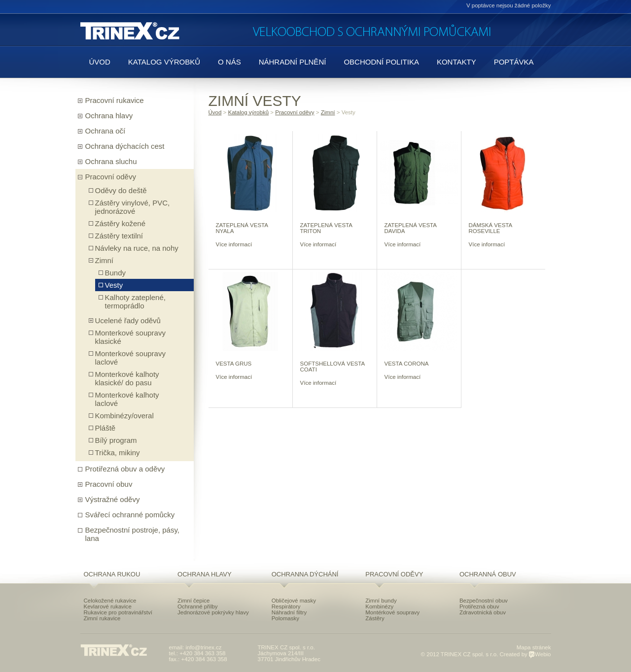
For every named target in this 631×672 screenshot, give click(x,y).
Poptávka (514, 62)
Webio (540, 654)
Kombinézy (379, 606)
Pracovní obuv (109, 484)
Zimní (105, 260)
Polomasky (285, 618)
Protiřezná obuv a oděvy (125, 469)
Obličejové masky (294, 601)
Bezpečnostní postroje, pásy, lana (133, 534)
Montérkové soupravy (392, 612)
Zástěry (375, 618)
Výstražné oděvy (113, 499)
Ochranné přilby (197, 606)
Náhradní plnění (293, 62)
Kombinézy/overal (124, 416)
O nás (229, 62)
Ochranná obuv (488, 574)
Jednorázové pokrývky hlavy (213, 612)
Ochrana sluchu (111, 161)
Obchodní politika (381, 62)
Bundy (116, 273)
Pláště (105, 428)
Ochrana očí (105, 131)
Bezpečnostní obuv (484, 601)
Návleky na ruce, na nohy (137, 248)
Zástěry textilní (119, 236)
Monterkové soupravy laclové (130, 358)
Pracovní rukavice (115, 100)
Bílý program (116, 440)
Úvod (100, 62)
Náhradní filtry (289, 612)
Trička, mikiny (118, 453)
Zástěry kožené (121, 223)
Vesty (114, 285)
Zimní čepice (193, 601)
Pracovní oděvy (111, 177)
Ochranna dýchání (305, 574)
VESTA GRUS (234, 364)
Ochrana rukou (112, 574)
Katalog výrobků (164, 62)
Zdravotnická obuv (483, 612)
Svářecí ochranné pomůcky (130, 515)
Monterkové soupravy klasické (130, 337)
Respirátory (286, 606)
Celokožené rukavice (110, 601)
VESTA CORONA (407, 364)
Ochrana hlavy (109, 116)
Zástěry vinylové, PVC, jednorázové (133, 207)
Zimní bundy (381, 601)
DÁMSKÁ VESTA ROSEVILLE (491, 228)
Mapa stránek (534, 647)
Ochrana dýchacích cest (125, 146)
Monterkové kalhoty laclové (127, 399)
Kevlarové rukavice (108, 606)
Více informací (234, 244)
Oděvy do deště (121, 190)
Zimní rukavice (102, 618)
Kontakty (456, 62)
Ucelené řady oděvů (128, 320)
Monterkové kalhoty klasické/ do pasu (127, 378)
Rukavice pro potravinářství (118, 612)
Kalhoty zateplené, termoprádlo (135, 302)
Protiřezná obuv (479, 606)
